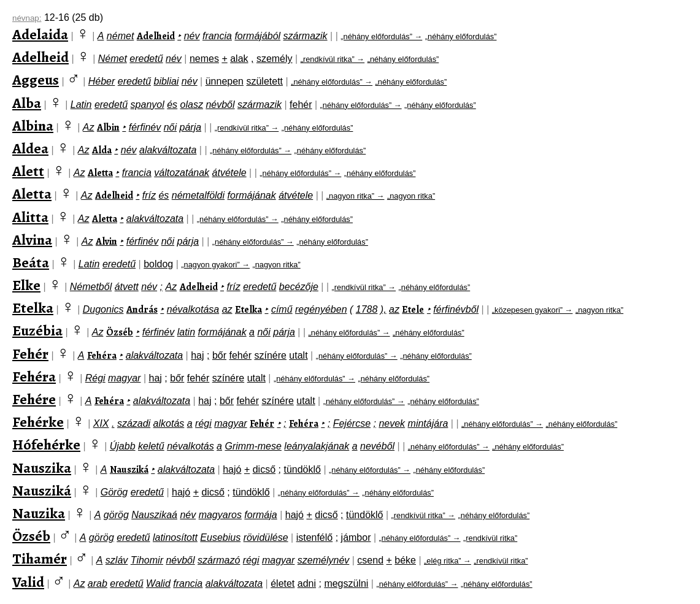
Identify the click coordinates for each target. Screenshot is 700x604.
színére (270, 355)
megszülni (346, 583)
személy (275, 59)
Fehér (30, 354)
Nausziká (129, 470)
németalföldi (198, 195)
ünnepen (225, 81)
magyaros (220, 515)
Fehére (34, 399)
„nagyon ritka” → (356, 196)
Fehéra (102, 356)
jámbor (356, 537)
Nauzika (39, 513)
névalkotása (193, 309)
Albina (33, 126)
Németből (91, 287)
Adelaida (40, 34)
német (120, 36)
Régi (95, 378)
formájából (257, 36)
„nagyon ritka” (411, 196)
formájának (252, 195)
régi (203, 423)
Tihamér (40, 559)
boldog (158, 264)
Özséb (120, 332)
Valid (28, 582)
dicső (264, 469)
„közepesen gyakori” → (533, 310)
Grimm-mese (253, 446)
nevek (392, 423)
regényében (321, 309)
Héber (102, 81)
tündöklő (302, 469)
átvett (127, 287)
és (172, 105)
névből (220, 105)
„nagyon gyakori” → (215, 265)
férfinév (145, 127)
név (192, 36)
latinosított (175, 537)
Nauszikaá (154, 515)
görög (116, 515)
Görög (114, 492)
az (227, 309)
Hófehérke (46, 445)
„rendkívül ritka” (490, 538)
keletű (151, 446)
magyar (124, 378)
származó (219, 560)
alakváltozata (168, 150)
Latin (81, 105)
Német (113, 59)
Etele (413, 310)
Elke (26, 285)
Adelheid (156, 36)
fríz (149, 195)
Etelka (33, 308)
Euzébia (37, 331)
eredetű (146, 59)
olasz (192, 105)
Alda (102, 150)
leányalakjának (317, 446)
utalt (298, 355)
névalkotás (190, 446)
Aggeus (36, 80)
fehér (301, 105)
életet (283, 583)
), (383, 309)
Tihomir (147, 560)
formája (260, 515)
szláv (117, 560)
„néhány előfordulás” (461, 36)
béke (405, 560)
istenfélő (315, 537)
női (170, 127)
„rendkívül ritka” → (333, 59)
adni (307, 583)
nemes (204, 59)
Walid (158, 583)
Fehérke (38, 422)
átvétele (229, 173)
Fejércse (352, 423)
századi (134, 423)
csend (370, 560)
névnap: (27, 18)
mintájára (428, 423)
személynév (323, 560)
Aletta (100, 173)
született (264, 81)
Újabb (123, 446)
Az (89, 127)
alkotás (169, 423)
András (142, 310)
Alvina (32, 240)
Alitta (30, 217)
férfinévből (456, 309)
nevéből (377, 446)
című (282, 309)
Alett (28, 171)
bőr (219, 355)
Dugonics (103, 309)
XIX (101, 423)
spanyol (148, 105)
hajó (232, 469)
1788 (367, 309)
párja (191, 127)
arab (98, 583)
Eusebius (220, 537)
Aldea (30, 148)
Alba (27, 103)
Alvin (106, 242)
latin (186, 332)
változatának (182, 173)
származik (306, 36)
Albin (108, 128)
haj (197, 355)
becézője (299, 287)
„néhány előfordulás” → (381, 36)
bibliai (166, 81)
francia (217, 36)
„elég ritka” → (448, 561)
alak (239, 59)
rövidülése (266, 537)
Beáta (31, 262)
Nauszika (42, 468)
